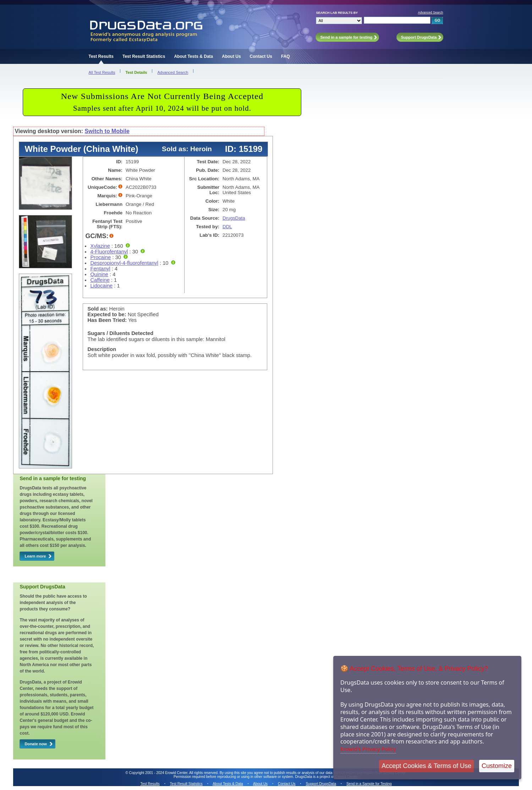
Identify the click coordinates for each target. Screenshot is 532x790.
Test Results (101, 56)
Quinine (99, 274)
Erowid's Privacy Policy (368, 749)
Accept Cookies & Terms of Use (426, 766)
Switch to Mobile (107, 131)
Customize (497, 766)
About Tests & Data (193, 56)
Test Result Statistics (144, 56)
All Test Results (102, 72)
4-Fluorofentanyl (109, 252)
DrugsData (234, 218)
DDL (227, 227)
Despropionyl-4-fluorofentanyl (124, 263)
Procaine (100, 257)
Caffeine (100, 280)
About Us (231, 56)
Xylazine (100, 246)
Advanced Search (430, 12)
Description (102, 349)
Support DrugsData (321, 784)
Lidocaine (101, 286)
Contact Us (261, 56)
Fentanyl (100, 269)
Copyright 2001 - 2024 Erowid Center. (159, 773)
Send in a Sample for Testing (369, 784)
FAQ (286, 56)
